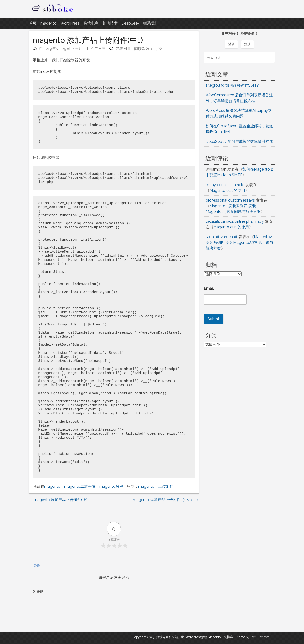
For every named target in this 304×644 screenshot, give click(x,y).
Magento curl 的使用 (227, 190)
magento (48, 23)
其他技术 (110, 23)
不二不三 (98, 49)
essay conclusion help (225, 185)
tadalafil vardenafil (222, 237)
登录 (36, 566)
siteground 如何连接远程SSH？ (233, 85)
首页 (33, 23)
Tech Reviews (260, 637)
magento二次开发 (80, 486)
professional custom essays (230, 200)
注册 (247, 44)
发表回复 (123, 49)
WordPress (70, 23)
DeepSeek (130, 23)
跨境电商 (91, 23)
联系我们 (151, 23)
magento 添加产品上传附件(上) (58, 500)
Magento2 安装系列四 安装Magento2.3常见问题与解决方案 (239, 243)
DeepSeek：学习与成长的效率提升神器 (239, 141)
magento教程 (111, 486)
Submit (214, 319)
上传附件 (166, 486)
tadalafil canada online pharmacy (235, 221)
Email (210, 288)
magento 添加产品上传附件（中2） (166, 500)
